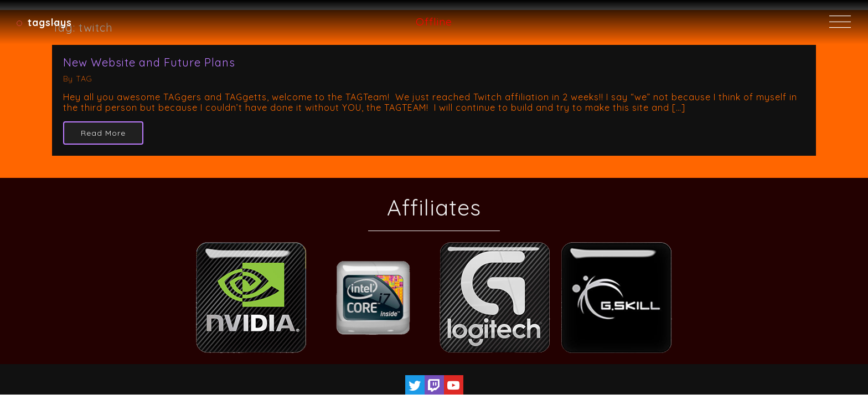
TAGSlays (50, 22)
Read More (103, 133)
